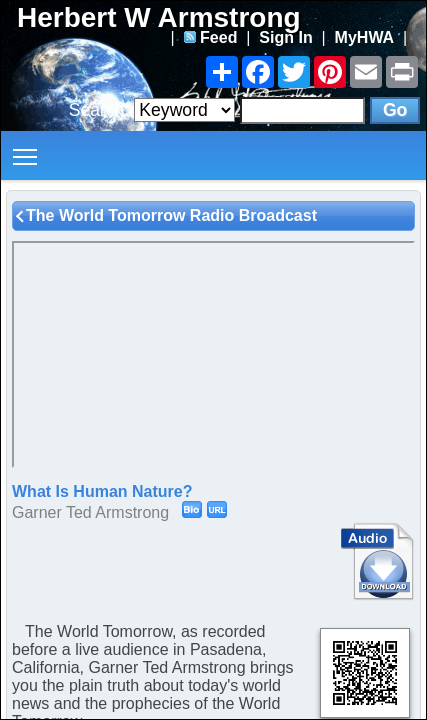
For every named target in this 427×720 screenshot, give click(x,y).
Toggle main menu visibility (26, 149)
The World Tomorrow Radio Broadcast (171, 215)
